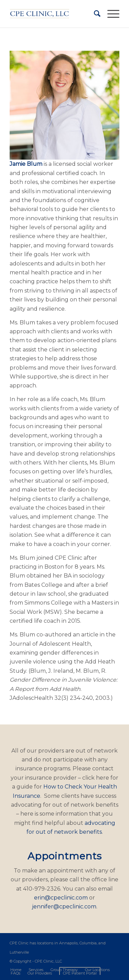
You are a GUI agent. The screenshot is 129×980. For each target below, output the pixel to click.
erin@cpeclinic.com (61, 898)
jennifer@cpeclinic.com (64, 907)
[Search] (94, 14)
